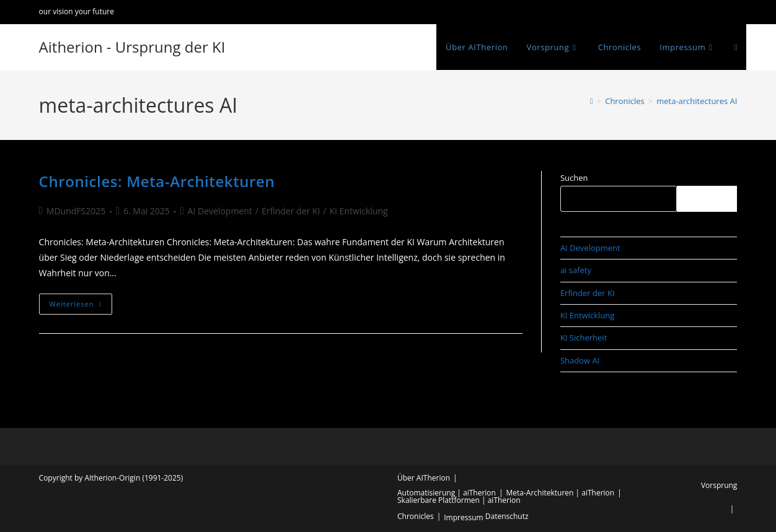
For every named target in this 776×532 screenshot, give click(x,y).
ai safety (576, 270)
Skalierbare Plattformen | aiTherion (459, 500)
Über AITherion (424, 478)
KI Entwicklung (358, 211)
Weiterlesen (81, 306)
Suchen (574, 178)
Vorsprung (719, 485)
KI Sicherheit (584, 338)
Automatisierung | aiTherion (447, 493)
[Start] (592, 101)
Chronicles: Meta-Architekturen (157, 181)
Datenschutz (507, 516)
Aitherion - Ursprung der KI (132, 47)
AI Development (220, 211)
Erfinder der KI (291, 211)
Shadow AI (580, 360)
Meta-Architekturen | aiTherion (561, 493)
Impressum (463, 517)
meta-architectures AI (697, 101)
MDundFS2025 (76, 211)
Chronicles (416, 516)
